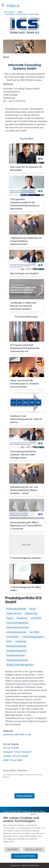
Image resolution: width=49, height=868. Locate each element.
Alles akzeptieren (24, 856)
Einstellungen (34, 850)
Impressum (15, 865)
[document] (24, 831)
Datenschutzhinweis (30, 865)
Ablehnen (12, 850)
